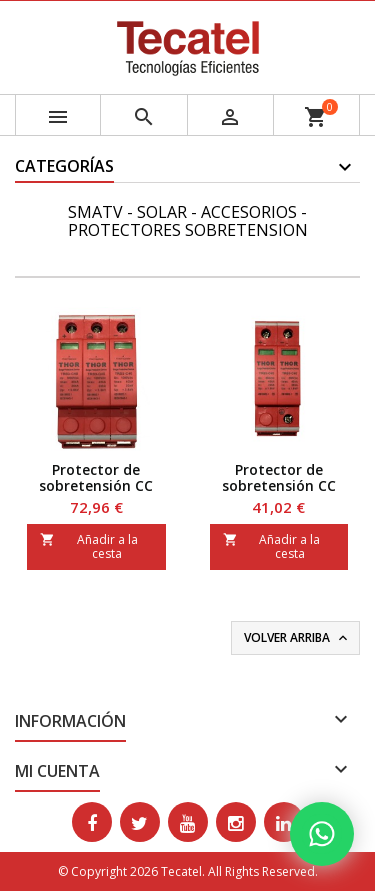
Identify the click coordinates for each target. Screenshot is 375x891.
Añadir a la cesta (89, 546)
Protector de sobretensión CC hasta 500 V (279, 485)
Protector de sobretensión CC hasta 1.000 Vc (96, 485)
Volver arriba (297, 638)
